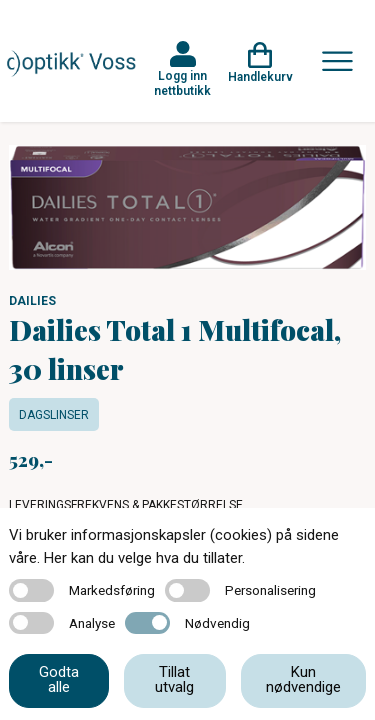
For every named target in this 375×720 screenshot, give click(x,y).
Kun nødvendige (303, 679)
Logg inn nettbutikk (182, 83)
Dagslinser (54, 415)
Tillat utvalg (174, 679)
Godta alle (59, 679)
